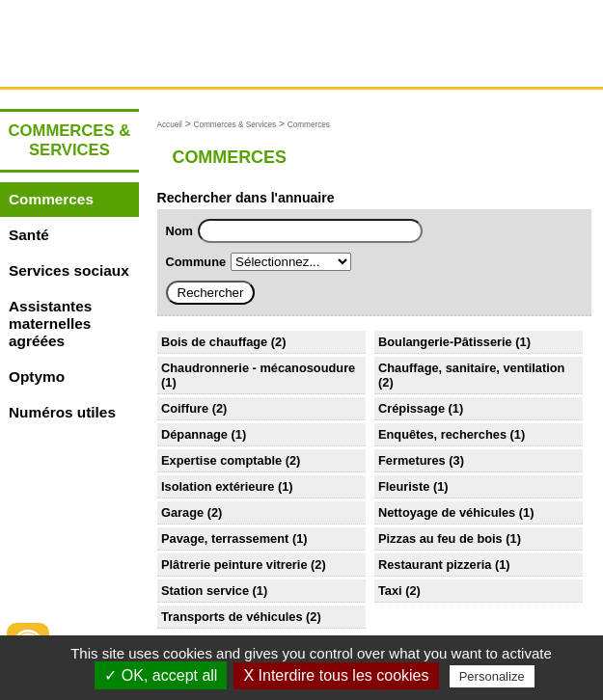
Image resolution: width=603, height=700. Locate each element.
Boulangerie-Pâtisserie (445, 342)
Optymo (37, 377)
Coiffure (185, 408)
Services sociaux (69, 270)
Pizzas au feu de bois (440, 538)
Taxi (390, 591)
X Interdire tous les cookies (336, 675)
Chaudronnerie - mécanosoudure (258, 368)
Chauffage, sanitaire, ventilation (471, 368)
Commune (196, 262)
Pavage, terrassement (225, 538)
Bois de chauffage (214, 342)
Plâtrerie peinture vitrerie (234, 565)
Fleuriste (404, 486)
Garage (182, 512)
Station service (205, 591)
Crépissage (411, 408)
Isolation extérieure (218, 486)
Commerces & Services (235, 125)
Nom (179, 231)
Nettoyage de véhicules (447, 512)
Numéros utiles (62, 412)
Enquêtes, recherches (442, 434)
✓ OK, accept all (161, 675)
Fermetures (412, 460)
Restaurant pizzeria (435, 565)
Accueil (170, 125)
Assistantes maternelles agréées (50, 323)
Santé (29, 235)
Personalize (492, 676)
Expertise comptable (221, 460)
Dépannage (194, 434)
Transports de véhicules (232, 617)
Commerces (51, 199)
